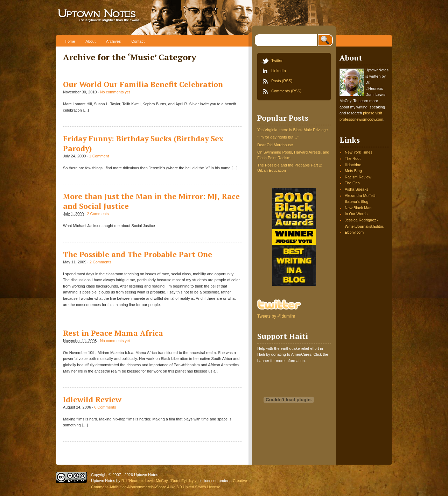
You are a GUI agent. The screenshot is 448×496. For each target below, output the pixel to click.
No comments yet (115, 92)
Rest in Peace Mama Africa (113, 333)
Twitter (277, 61)
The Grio (352, 183)
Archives (113, 41)
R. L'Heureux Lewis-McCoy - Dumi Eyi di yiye (160, 481)
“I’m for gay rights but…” (278, 137)
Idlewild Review (92, 399)
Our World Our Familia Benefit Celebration (143, 84)
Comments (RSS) (286, 91)
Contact (138, 41)
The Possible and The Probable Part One (138, 254)
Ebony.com (354, 232)
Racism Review (358, 177)
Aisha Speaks (356, 189)
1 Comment (99, 156)
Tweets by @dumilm (276, 316)
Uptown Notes (122, 17)
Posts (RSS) (282, 81)
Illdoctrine (353, 165)
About (90, 41)
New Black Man (358, 208)
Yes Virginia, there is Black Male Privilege (292, 130)
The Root (353, 158)
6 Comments (105, 407)
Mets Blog (353, 171)
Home (70, 41)
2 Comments (98, 214)
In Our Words (356, 214)
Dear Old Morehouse (275, 145)
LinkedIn (279, 71)
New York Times (359, 152)
